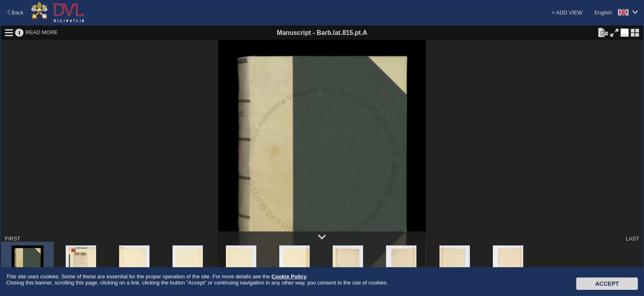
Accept (607, 284)
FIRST (13, 239)
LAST (632, 239)
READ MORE (42, 32)
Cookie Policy (289, 276)
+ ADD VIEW (567, 13)
